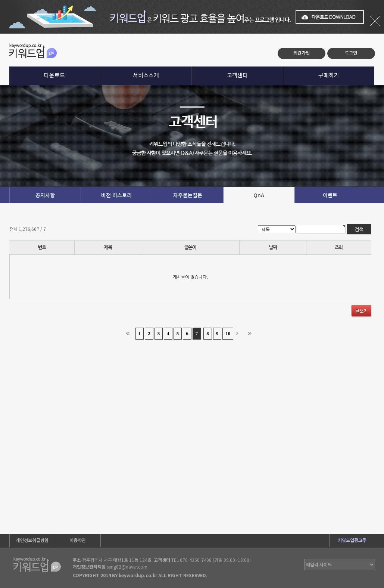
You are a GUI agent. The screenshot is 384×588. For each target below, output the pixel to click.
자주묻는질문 (188, 195)
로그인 (351, 53)
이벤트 (330, 195)
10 (228, 333)
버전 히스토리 (116, 195)
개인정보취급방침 (32, 541)
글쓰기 (361, 311)
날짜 (273, 247)
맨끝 (251, 334)
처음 (129, 334)
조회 (339, 247)
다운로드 (54, 75)
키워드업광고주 (352, 541)
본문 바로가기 (0, 34)
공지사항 (45, 195)
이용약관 (78, 541)
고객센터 (237, 75)
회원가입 (302, 53)
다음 (240, 334)
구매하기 (329, 75)
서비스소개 (146, 75)
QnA (259, 195)
